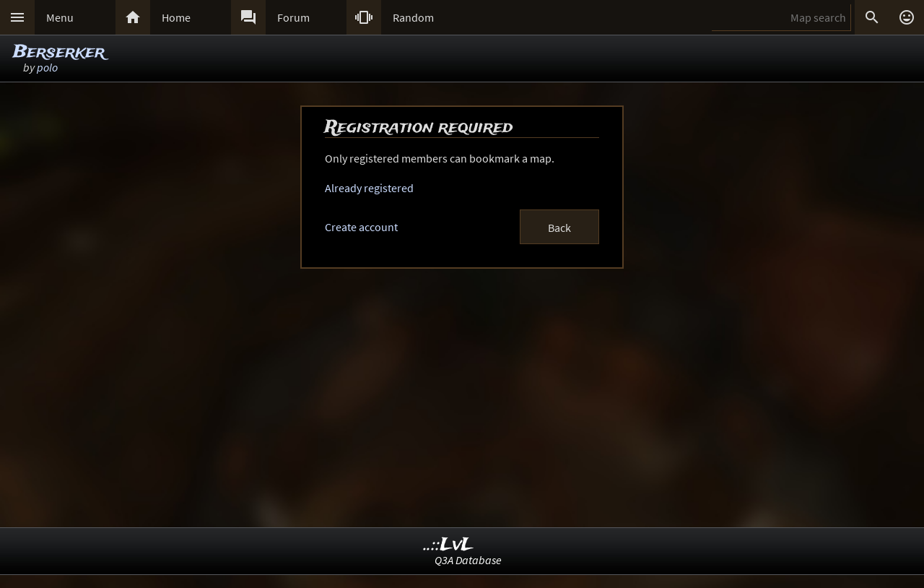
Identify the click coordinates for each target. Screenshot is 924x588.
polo (47, 67)
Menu (60, 17)
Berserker (59, 52)
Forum (293, 17)
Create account (361, 227)
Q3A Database (468, 560)
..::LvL (449, 545)
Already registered (369, 188)
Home (176, 17)
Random (413, 17)
